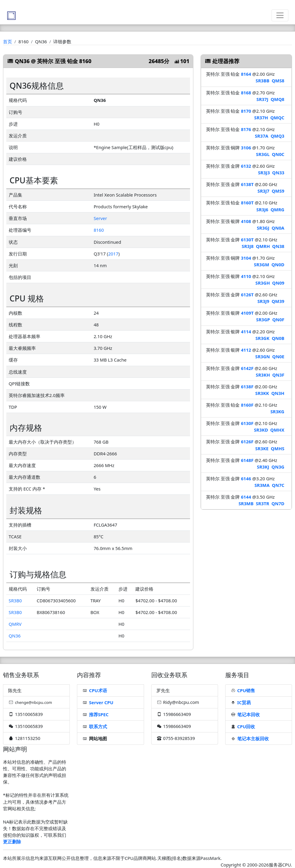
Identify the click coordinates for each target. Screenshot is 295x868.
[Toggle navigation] (280, 15)
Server (100, 218)
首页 (8, 41)
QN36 (15, 636)
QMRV (15, 624)
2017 (113, 254)
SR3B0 (15, 601)
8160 (99, 230)
